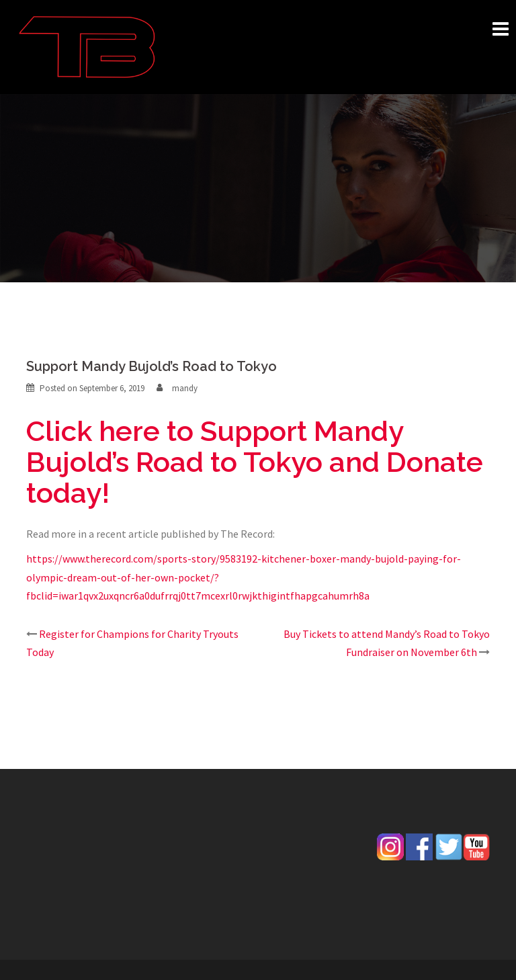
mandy (185, 388)
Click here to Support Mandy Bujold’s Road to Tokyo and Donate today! (255, 462)
